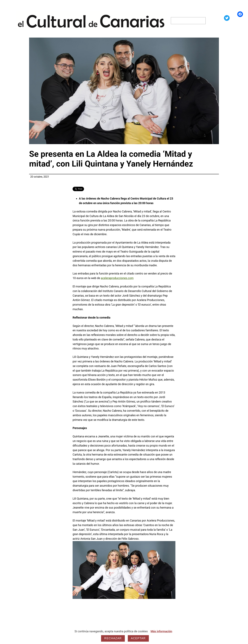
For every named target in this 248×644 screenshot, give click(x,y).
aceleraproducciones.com (117, 278)
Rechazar (113, 638)
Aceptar (138, 638)
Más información (161, 631)
